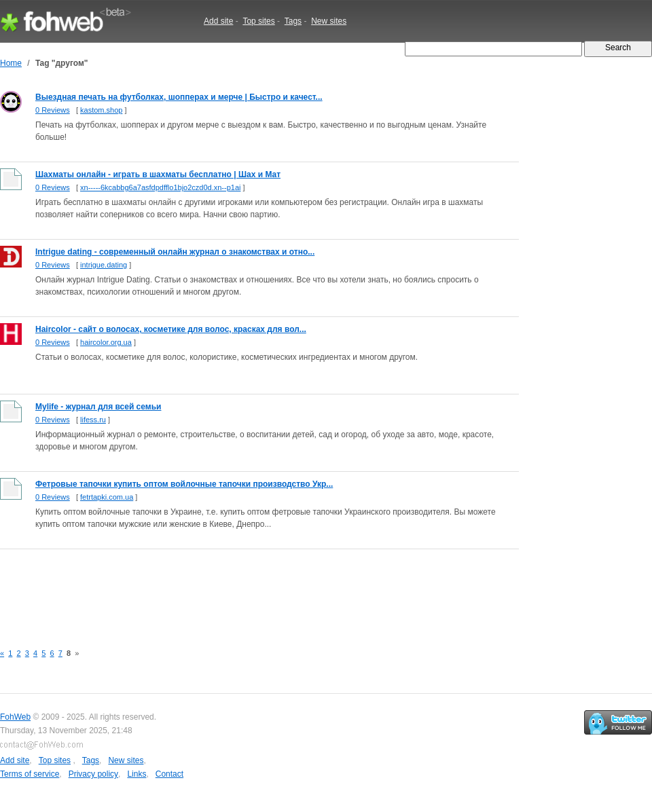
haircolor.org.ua (106, 342)
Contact (169, 774)
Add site (218, 21)
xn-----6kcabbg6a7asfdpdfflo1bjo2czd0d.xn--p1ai (160, 187)
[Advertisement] (247, 589)
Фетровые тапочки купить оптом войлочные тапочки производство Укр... (184, 484)
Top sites (258, 21)
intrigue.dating (104, 265)
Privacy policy (93, 774)
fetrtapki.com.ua (107, 497)
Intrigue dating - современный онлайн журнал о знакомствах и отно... (175, 252)
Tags (293, 21)
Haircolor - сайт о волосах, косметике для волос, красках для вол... (171, 329)
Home (11, 63)
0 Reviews (53, 110)
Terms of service (30, 774)
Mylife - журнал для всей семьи (98, 407)
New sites (329, 21)
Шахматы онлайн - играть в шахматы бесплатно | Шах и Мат (158, 174)
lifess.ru (93, 420)
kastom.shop (101, 110)
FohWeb (15, 717)
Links (137, 774)
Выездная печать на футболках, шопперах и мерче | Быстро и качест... (179, 97)
